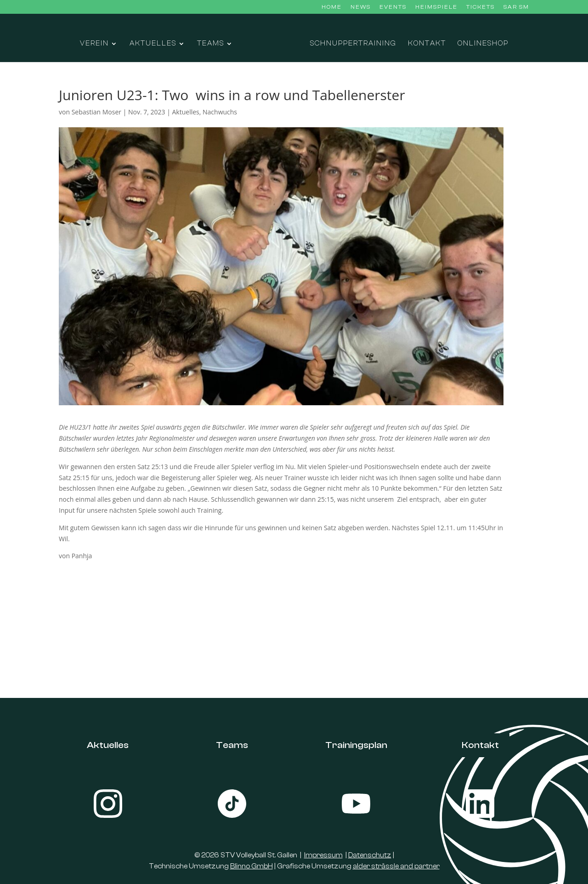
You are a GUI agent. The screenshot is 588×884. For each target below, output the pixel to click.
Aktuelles (153, 44)
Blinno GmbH (252, 866)
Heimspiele (436, 7)
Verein (94, 44)
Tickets (481, 7)
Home (332, 7)
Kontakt (427, 44)
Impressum (323, 855)
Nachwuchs (220, 112)
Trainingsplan (356, 745)
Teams (211, 44)
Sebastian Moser (96, 112)
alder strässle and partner (396, 866)
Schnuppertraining (353, 44)
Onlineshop (483, 44)
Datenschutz (370, 855)
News (361, 7)
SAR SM (516, 7)
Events (393, 7)
